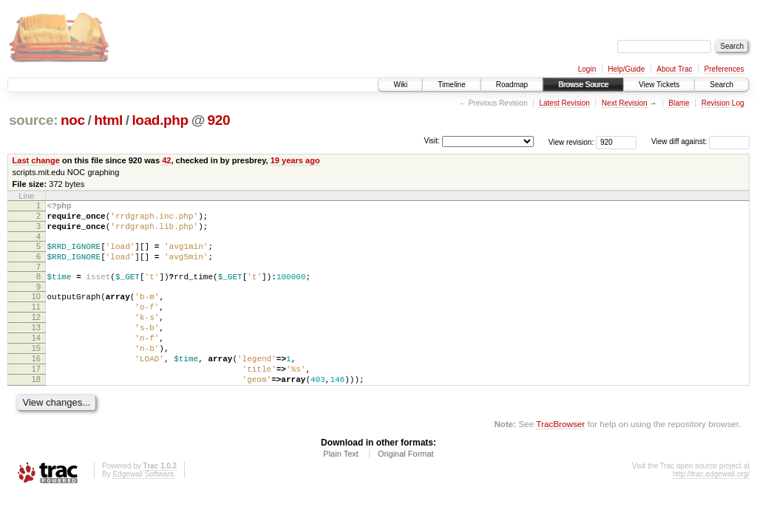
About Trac (674, 69)
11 (36, 322)
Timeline (451, 85)
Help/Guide (626, 69)
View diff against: (700, 141)
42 (166, 160)
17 (36, 398)
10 (36, 310)
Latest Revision (564, 103)
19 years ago (295, 160)
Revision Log (723, 103)
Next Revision (625, 103)
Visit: (432, 141)
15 (36, 372)
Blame (679, 103)
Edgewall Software (143, 507)
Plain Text (341, 487)
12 (36, 335)
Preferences (724, 69)
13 (36, 347)
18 (36, 410)
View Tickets (659, 85)
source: (33, 120)
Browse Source (583, 85)
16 (36, 385)
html (108, 120)
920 (219, 120)
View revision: (571, 141)
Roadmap (512, 85)
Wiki (400, 85)
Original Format (406, 487)
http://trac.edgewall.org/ (711, 507)
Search (722, 85)
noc (73, 120)
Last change (36, 160)
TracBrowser (560, 457)
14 (36, 360)
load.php (160, 120)
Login (587, 69)
